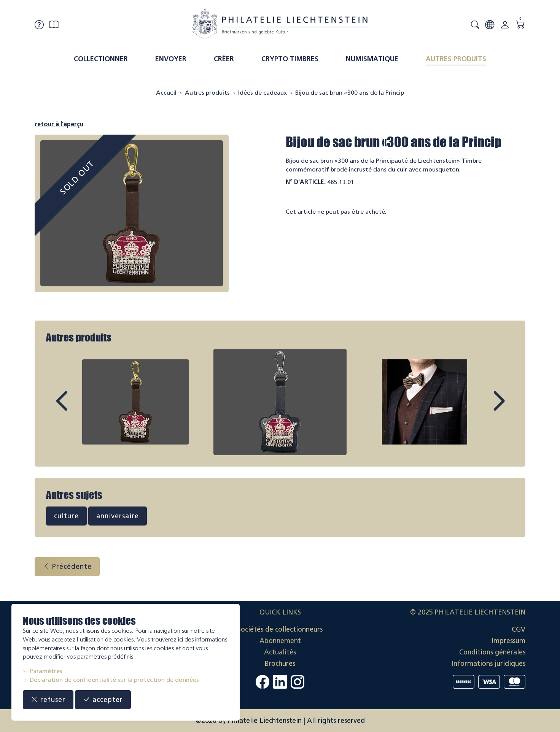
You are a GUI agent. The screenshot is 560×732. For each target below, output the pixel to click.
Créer (224, 59)
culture (66, 516)
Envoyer (171, 59)
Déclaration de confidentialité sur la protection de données (111, 680)
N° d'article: (306, 182)
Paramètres (43, 671)
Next (481, 408)
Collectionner (101, 59)
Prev (79, 408)
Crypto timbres (290, 59)
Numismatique (372, 59)
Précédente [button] (67, 567)
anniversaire (118, 516)
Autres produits (456, 59)
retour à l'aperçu (59, 124)
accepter (103, 700)
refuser (48, 700)
